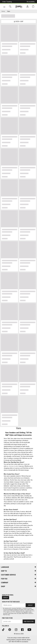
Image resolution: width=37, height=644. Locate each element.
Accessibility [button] (31, 2)
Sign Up (6, 598)
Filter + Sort (18, 22)
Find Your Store (7, 618)
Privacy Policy (12, 612)
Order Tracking (7, 2)
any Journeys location (13, 466)
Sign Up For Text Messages (11, 602)
